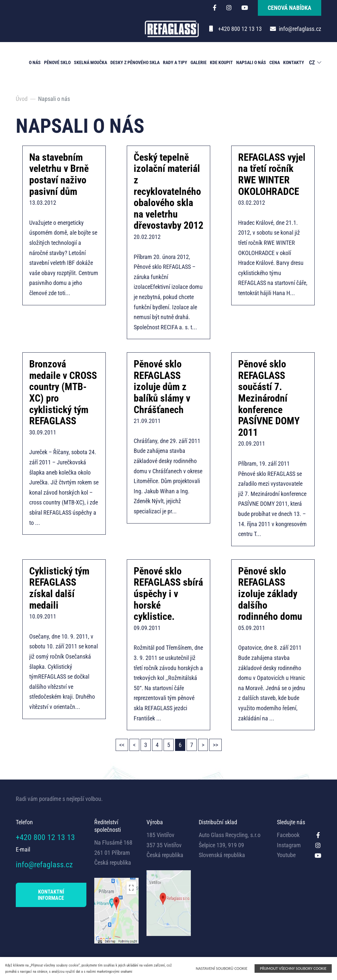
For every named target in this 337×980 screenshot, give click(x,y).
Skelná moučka (90, 62)
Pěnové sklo (57, 62)
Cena (275, 62)
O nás (35, 62)
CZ (312, 63)
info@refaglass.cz (300, 29)
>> (215, 745)
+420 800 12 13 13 (240, 29)
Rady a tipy (175, 62)
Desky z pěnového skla (135, 62)
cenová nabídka (290, 8)
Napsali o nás (251, 62)
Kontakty (294, 62)
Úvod (22, 99)
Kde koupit (221, 62)
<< (122, 745)
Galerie (199, 62)
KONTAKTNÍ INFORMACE (51, 895)
